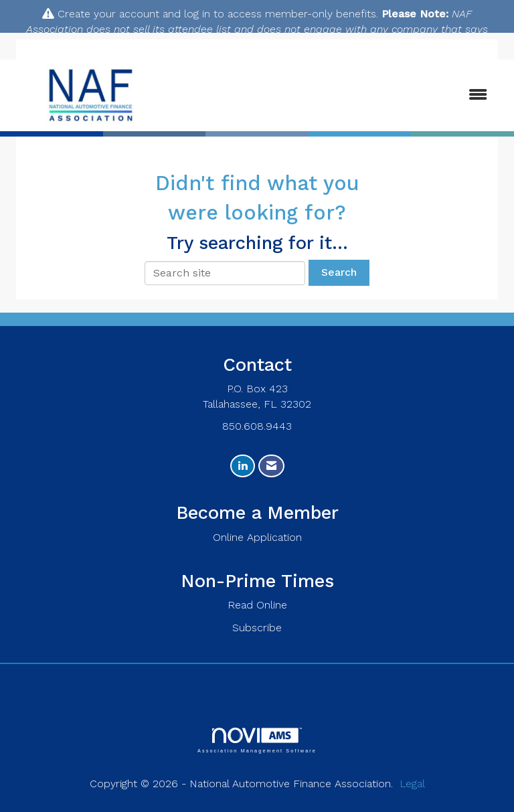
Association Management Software (257, 740)
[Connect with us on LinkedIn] (243, 466)
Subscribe (257, 628)
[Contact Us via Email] (271, 466)
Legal (412, 784)
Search (339, 272)
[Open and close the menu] (337, 95)
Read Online (257, 605)
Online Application (257, 537)
